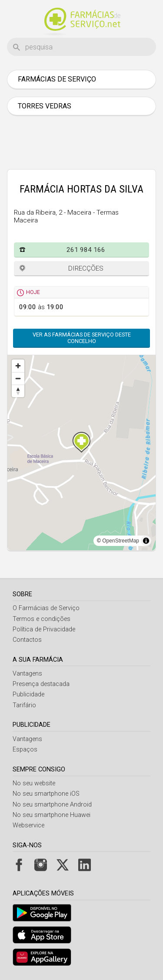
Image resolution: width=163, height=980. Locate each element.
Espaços (25, 750)
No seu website (34, 783)
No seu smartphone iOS (46, 794)
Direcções (86, 268)
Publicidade (28, 694)
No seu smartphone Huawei (52, 815)
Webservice (28, 825)
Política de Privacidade (44, 629)
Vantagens (27, 674)
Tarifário (24, 705)
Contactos (27, 640)
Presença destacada (41, 684)
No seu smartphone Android (52, 805)
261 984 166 (86, 250)
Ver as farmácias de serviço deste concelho (82, 338)
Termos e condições (42, 619)
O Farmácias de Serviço (46, 608)
